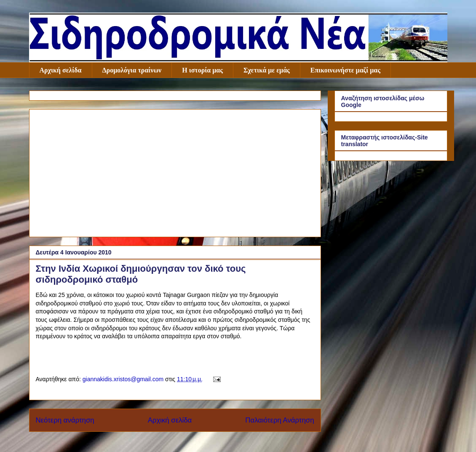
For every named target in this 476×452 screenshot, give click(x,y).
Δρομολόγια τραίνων (132, 70)
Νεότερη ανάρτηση (65, 420)
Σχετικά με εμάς (267, 70)
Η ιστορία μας (202, 70)
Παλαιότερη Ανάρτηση (279, 420)
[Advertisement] (175, 171)
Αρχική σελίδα (61, 70)
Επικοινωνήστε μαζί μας (345, 70)
